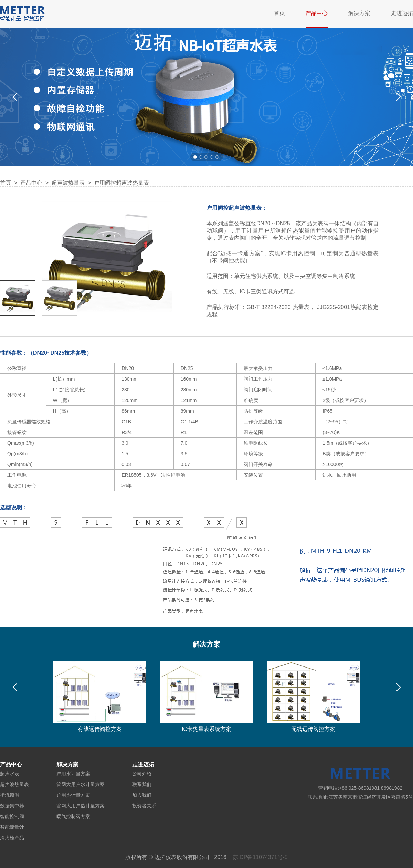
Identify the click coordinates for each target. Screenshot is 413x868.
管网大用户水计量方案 (81, 784)
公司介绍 (142, 774)
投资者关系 (144, 806)
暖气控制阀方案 (73, 816)
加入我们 (142, 795)
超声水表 (10, 774)
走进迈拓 (402, 13)
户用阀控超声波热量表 (121, 183)
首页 (279, 13)
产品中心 (317, 13)
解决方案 (359, 13)
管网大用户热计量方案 (81, 806)
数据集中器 (12, 806)
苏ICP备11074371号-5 (260, 857)
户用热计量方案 (73, 795)
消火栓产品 (12, 838)
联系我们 (142, 784)
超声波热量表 (68, 183)
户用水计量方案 (73, 774)
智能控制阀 (12, 816)
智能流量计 (12, 827)
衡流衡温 (10, 795)
